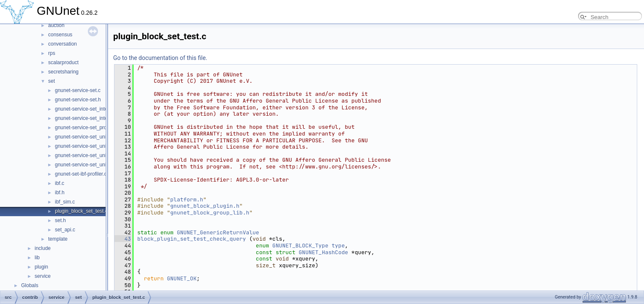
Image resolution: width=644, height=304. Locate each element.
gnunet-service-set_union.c (85, 137)
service (43, 276)
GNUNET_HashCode (323, 252)
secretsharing (63, 72)
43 (123, 239)
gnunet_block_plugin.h (205, 206)
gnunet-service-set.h (78, 100)
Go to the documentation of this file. (160, 58)
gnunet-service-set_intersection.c (92, 109)
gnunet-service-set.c (78, 90)
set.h (60, 220)
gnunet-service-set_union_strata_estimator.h (105, 165)
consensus (60, 35)
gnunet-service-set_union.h (86, 146)
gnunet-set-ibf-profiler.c (81, 174)
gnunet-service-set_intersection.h (92, 118)
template (58, 239)
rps (52, 53)
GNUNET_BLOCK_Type (300, 246)
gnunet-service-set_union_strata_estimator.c (105, 155)
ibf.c (60, 183)
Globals (30, 285)
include (43, 248)
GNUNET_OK (182, 278)
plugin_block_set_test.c (81, 211)
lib (37, 258)
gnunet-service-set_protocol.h (88, 128)
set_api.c (65, 230)
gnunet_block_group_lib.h (210, 213)
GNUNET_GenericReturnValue (218, 232)
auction (56, 25)
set (52, 81)
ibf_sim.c (65, 202)
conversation (62, 44)
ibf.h (60, 193)
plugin (41, 267)
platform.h (187, 199)
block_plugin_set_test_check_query (192, 239)
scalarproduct (63, 62)
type (338, 246)
